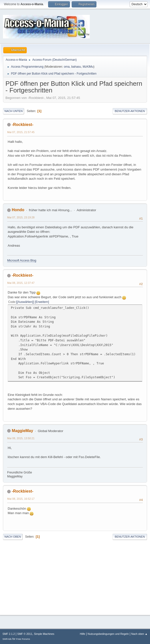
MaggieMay (22, 431)
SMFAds (7, 639)
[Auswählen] (25, 302)
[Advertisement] (75, 576)
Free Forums (23, 639)
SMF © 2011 (25, 634)
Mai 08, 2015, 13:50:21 (21, 438)
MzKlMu (88, 67)
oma (67, 67)
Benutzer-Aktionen (130, 111)
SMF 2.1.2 (9, 634)
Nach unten (14, 111)
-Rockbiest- (22, 125)
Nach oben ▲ (139, 634)
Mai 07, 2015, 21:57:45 (21, 132)
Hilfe (83, 634)
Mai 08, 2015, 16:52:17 (21, 499)
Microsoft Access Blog (22, 261)
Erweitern (42, 302)
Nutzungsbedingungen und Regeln (108, 634)
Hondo (18, 210)
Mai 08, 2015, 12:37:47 (21, 283)
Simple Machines (44, 634)
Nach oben (13, 537)
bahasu (76, 67)
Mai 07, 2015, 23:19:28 (21, 217)
